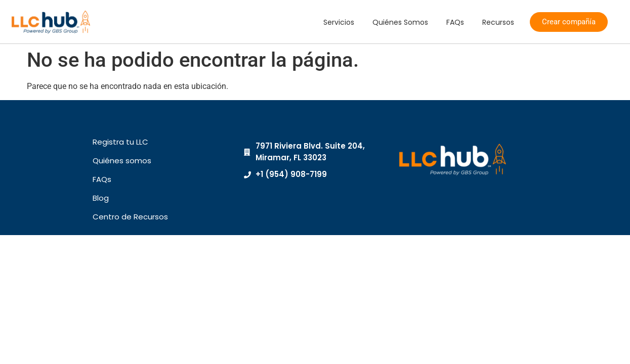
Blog (101, 198)
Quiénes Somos (400, 22)
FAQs (455, 22)
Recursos (498, 22)
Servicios (339, 22)
